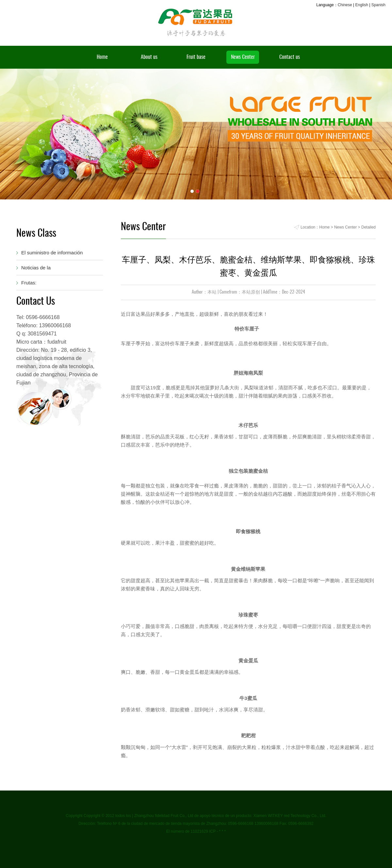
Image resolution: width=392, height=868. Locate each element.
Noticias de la (36, 268)
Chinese (345, 5)
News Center (243, 57)
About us (149, 57)
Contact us (290, 57)
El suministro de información (52, 253)
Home (102, 57)
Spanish (378, 5)
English (361, 5)
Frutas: (29, 283)
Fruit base (196, 57)
